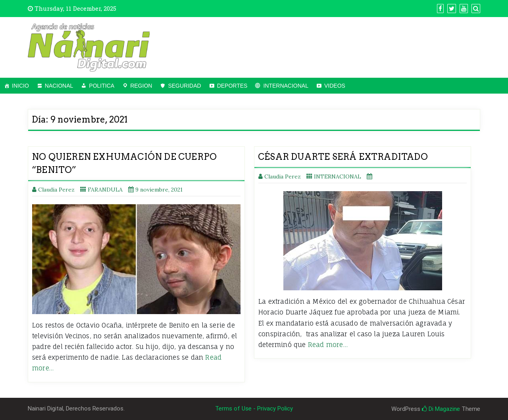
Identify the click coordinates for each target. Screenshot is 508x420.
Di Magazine (441, 409)
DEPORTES (232, 86)
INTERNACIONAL (286, 86)
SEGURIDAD (184, 86)
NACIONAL (59, 86)
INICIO (20, 86)
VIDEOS (335, 86)
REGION (141, 86)
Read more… (328, 345)
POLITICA (102, 86)
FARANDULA (105, 190)
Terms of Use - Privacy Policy (254, 408)
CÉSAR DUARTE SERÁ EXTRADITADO (343, 157)
